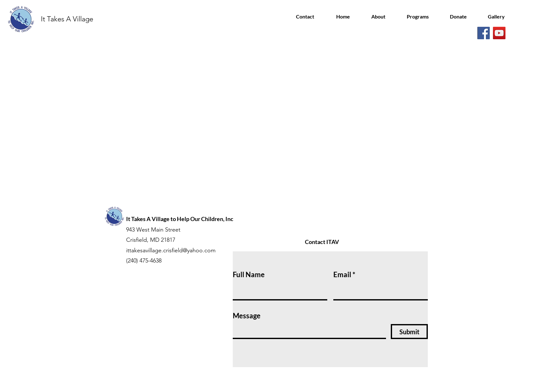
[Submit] (409, 332)
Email (342, 275)
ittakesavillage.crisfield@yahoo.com (171, 250)
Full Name (249, 275)
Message (247, 316)
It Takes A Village (67, 19)
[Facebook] (484, 33)
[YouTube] (499, 33)
